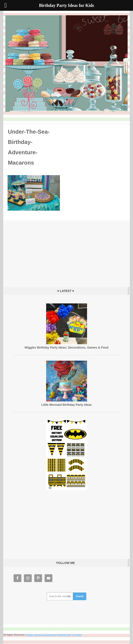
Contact (78, 635)
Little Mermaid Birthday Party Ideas (66, 405)
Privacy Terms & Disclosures (41, 635)
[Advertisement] (67, 253)
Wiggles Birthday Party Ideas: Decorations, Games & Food (66, 347)
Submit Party (65, 635)
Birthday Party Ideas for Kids (67, 64)
